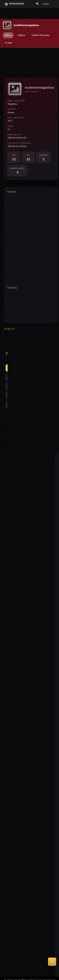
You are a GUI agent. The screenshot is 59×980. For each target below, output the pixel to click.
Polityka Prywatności (11, 855)
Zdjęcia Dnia (8, 827)
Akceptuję (29, 967)
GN (42, 348)
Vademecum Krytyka (11, 794)
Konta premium (9, 876)
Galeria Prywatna (41, 35)
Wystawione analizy (15, 208)
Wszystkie (14, 348)
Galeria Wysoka (9, 800)
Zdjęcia (21, 35)
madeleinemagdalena (17, 508)
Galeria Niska (8, 805)
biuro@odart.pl (9, 777)
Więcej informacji (29, 975)
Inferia (5, 810)
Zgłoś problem (8, 882)
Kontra (13, 357)
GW (29, 348)
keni (9, 593)
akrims (11, 651)
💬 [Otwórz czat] (52, 962)
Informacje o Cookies (11, 860)
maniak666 (12, 473)
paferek (11, 564)
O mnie (9, 43)
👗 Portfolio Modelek (12, 821)
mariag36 (12, 538)
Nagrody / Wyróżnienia (12, 832)
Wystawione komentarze (16, 196)
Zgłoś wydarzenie (10, 887)
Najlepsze (29, 357)
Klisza (8, 35)
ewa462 (11, 715)
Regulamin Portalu (10, 849)
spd (9, 625)
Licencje (6, 865)
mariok (11, 434)
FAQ (4, 871)
